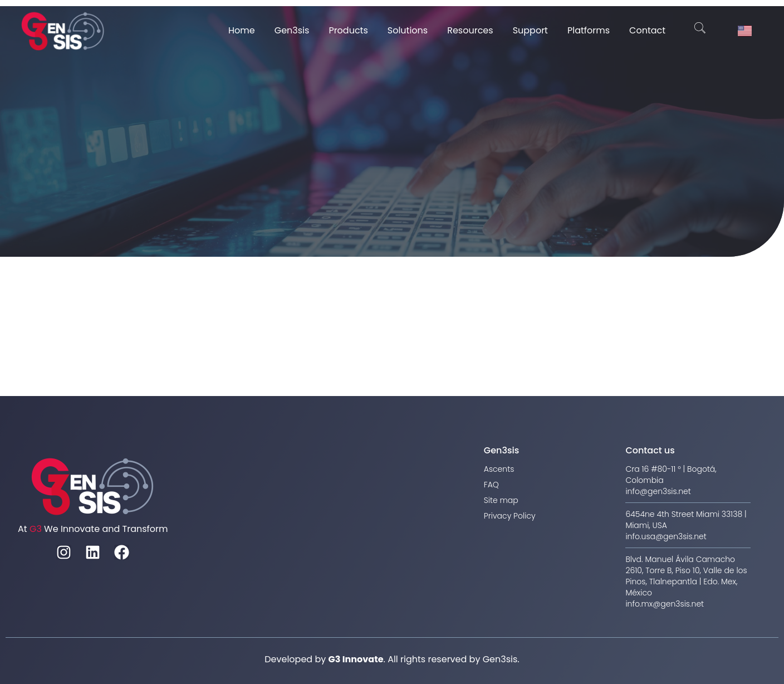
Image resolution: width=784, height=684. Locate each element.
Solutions (408, 30)
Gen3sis (292, 30)
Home (242, 30)
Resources (470, 30)
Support (530, 30)
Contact (647, 30)
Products (348, 30)
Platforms (589, 30)
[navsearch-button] (700, 31)
